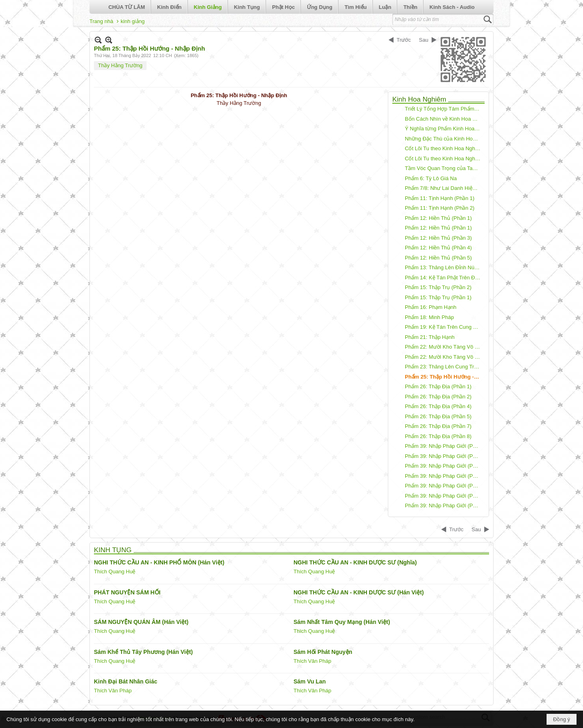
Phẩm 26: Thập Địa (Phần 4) (438, 406)
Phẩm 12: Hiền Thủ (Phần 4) (438, 248)
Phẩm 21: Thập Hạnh (430, 337)
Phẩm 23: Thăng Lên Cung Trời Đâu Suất (444, 367)
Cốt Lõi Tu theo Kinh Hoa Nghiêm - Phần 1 (444, 148)
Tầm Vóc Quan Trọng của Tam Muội (444, 168)
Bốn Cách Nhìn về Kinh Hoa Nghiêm (444, 119)
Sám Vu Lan (310, 681)
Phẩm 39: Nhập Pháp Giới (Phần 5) (444, 486)
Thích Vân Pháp (312, 661)
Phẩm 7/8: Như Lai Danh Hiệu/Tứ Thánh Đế (444, 188)
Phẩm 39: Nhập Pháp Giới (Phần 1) (444, 446)
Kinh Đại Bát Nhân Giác (126, 681)
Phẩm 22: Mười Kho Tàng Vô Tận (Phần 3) (444, 357)
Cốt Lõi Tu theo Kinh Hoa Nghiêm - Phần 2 (444, 159)
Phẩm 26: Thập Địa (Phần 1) (438, 386)
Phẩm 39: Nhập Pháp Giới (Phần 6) (444, 496)
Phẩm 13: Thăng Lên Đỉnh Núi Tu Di (444, 267)
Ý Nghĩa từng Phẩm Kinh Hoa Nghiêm (444, 129)
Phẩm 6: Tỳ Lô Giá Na (431, 178)
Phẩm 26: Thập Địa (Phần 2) (438, 397)
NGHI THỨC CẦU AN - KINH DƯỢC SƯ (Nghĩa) (355, 562)
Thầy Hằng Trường (120, 65)
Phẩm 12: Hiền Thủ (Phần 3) (438, 238)
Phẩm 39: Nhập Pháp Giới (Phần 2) (444, 456)
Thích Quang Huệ (115, 572)
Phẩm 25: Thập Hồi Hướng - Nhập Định (444, 377)
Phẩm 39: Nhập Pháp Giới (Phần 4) (444, 476)
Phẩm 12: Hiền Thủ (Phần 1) (438, 218)
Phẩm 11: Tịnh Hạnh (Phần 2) (440, 208)
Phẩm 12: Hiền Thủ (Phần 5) (438, 258)
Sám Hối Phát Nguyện (323, 652)
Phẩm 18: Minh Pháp (429, 317)
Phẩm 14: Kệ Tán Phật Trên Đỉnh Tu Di (444, 278)
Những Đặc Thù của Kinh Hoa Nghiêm (444, 139)
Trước (404, 40)
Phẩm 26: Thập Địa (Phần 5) (438, 416)
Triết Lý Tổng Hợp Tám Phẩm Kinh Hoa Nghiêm (444, 109)
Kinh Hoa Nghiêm (419, 99)
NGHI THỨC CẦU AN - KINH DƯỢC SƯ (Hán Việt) (359, 592)
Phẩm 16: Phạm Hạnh (431, 307)
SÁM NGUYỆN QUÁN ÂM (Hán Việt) (141, 622)
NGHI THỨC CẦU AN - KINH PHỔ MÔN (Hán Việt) (159, 562)
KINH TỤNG (113, 550)
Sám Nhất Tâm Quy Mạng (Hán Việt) (342, 622)
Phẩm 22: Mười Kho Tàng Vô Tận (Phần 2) (444, 347)
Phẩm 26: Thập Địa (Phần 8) (438, 436)
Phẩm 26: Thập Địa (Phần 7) (438, 426)
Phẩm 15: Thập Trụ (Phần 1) (438, 297)
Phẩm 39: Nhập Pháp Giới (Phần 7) (444, 506)
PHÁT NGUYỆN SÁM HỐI (127, 592)
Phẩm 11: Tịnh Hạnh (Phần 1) (440, 198)
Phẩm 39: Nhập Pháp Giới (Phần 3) (444, 466)
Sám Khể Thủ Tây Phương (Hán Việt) (143, 652)
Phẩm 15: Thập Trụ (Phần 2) (438, 287)
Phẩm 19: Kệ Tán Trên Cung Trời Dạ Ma (444, 327)
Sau (424, 40)
